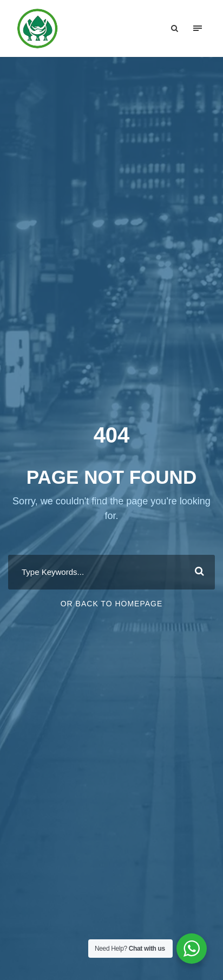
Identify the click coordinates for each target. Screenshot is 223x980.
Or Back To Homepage (112, 604)
